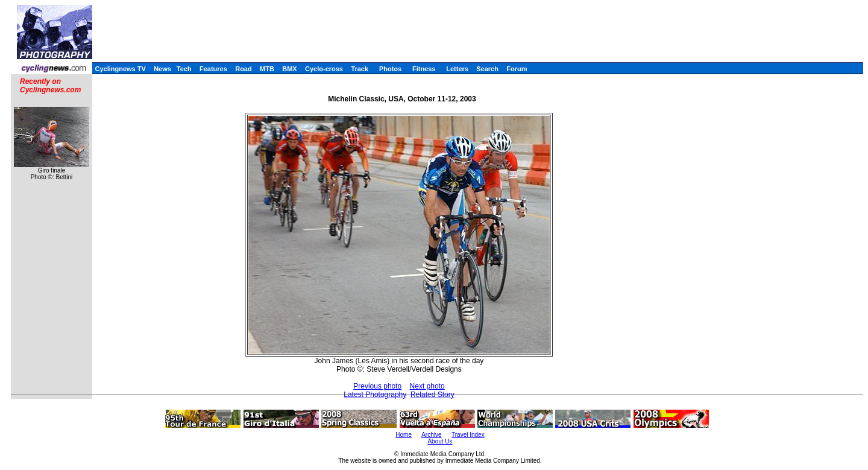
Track (360, 69)
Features (213, 69)
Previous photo (377, 386)
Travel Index (468, 435)
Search (487, 69)
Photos (390, 69)
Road (244, 69)
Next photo (427, 386)
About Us (440, 441)
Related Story (432, 395)
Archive (431, 435)
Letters (457, 69)
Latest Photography (375, 395)
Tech (184, 69)
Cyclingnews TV (120, 69)
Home (404, 435)
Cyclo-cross (324, 69)
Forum (517, 69)
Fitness (424, 69)
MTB (267, 69)
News (162, 69)
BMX (289, 69)
